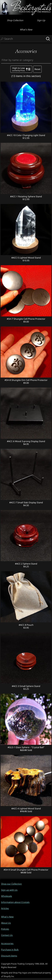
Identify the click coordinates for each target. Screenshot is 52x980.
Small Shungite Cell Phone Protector (29, 870)
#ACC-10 (12, 135)
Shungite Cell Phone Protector (29, 319)
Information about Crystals (15, 902)
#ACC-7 (13, 502)
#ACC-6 (11, 441)
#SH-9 (7, 870)
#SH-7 (10, 319)
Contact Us (7, 935)
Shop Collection (15, 20)
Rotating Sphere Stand (30, 196)
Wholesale (7, 896)
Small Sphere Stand (30, 686)
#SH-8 (8, 380)
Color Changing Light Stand (31, 135)
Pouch (30, 625)
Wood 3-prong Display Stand (30, 441)
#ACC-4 (15, 809)
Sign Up (41, 20)
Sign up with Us (9, 890)
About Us (6, 923)
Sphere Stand (30, 564)
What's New (26, 30)
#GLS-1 (12, 747)
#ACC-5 (15, 258)
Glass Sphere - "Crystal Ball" (30, 747)
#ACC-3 (16, 686)
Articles (5, 908)
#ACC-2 (19, 564)
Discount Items (9, 956)
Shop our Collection (11, 884)
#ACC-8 (23, 625)
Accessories (7, 943)
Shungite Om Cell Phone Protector (29, 380)
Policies (5, 929)
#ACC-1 (14, 196)
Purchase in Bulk (10, 950)
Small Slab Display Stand (30, 502)
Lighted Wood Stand (30, 258)
